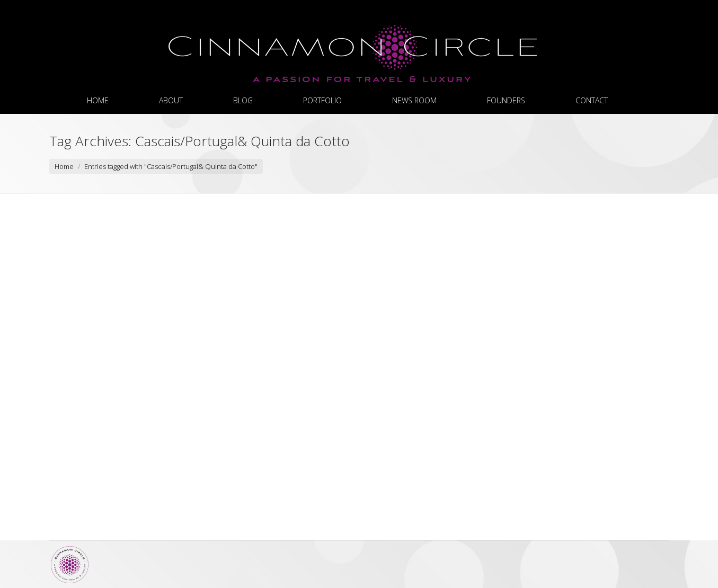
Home (64, 166)
